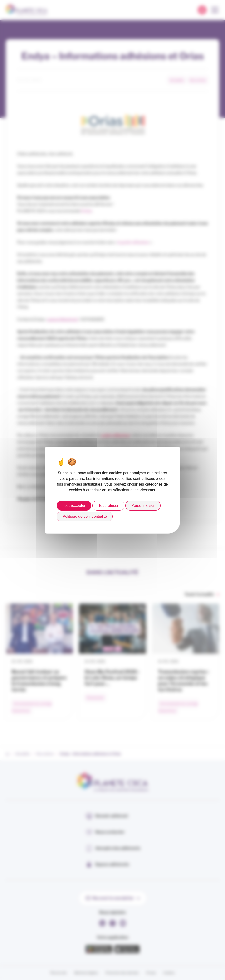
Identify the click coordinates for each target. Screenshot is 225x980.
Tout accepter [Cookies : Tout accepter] (74, 505)
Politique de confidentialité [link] (85, 516)
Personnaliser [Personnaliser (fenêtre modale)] (143, 505)
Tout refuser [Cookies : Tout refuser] (108, 505)
